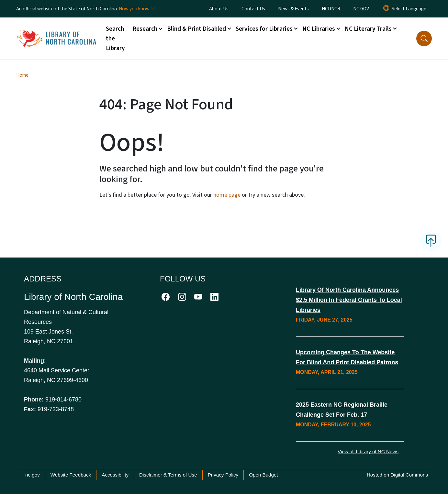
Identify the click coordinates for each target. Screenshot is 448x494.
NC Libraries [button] (319, 29)
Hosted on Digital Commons (397, 475)
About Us (219, 9)
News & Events (293, 9)
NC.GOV (361, 9)
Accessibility (115, 475)
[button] (424, 38)
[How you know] (137, 9)
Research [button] (145, 29)
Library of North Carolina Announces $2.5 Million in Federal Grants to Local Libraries (349, 300)
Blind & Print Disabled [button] (196, 29)
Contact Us (253, 9)
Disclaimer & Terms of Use (168, 475)
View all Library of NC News (368, 451)
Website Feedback (71, 475)
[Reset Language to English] (386, 9)
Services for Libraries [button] (264, 29)
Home (22, 75)
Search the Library (115, 38)
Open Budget (263, 475)
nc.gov (33, 475)
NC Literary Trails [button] (368, 29)
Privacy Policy (223, 475)
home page (227, 195)
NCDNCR (331, 9)
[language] (409, 9)
